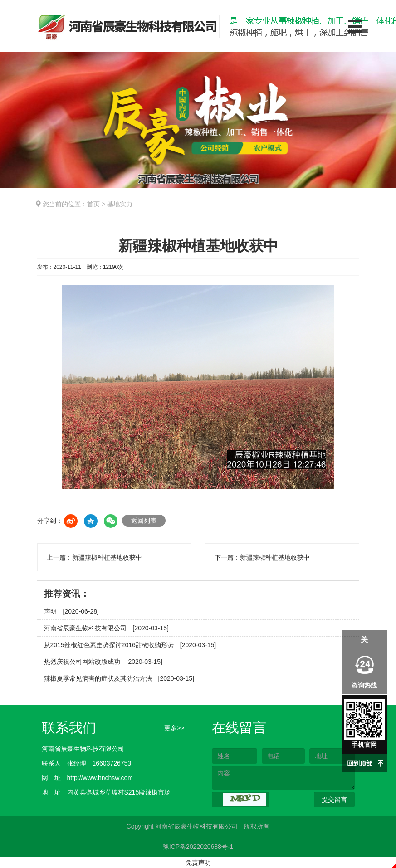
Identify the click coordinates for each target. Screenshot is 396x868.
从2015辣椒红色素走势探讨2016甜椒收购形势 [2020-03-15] (130, 645)
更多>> (174, 728)
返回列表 (144, 521)
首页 (93, 204)
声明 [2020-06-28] (71, 611)
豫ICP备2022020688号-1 (198, 847)
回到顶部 (360, 763)
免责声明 (198, 863)
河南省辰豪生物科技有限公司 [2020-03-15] (106, 628)
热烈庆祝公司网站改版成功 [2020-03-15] (103, 662)
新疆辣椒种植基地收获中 (107, 557)
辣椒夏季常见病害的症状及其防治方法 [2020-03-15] (119, 678)
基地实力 (120, 204)
